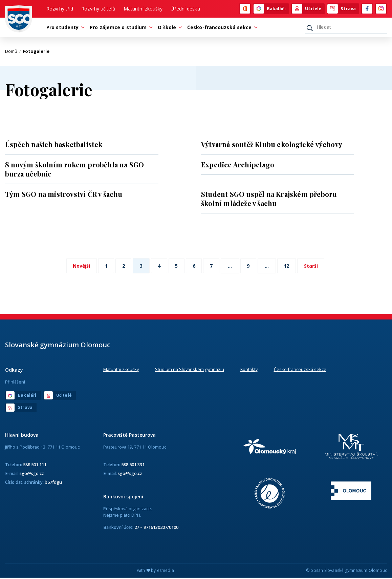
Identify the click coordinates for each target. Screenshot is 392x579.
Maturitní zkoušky (143, 9)
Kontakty (249, 370)
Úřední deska (185, 9)
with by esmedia (156, 572)
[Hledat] (346, 28)
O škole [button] (169, 28)
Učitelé (307, 9)
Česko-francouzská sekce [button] (221, 28)
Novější (77, 267)
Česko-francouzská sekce (300, 370)
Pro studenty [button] (64, 28)
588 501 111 (35, 466)
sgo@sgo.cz (32, 474)
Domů (13, 53)
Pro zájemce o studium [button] (120, 28)
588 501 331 (133, 466)
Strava (342, 9)
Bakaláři (270, 9)
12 (290, 267)
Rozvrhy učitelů (98, 9)
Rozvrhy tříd (60, 9)
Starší (315, 267)
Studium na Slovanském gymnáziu (190, 370)
